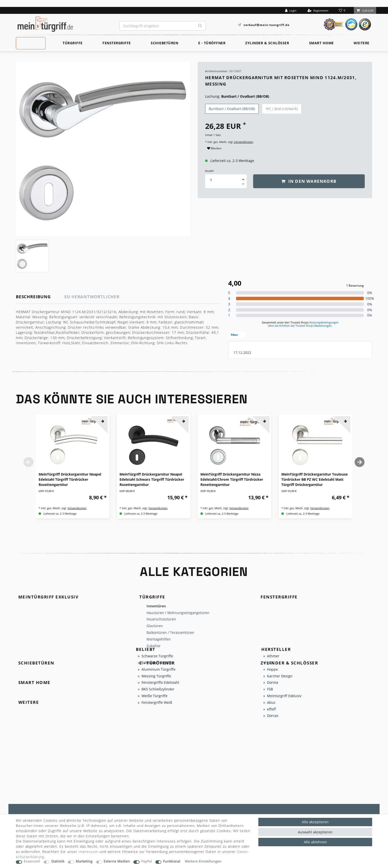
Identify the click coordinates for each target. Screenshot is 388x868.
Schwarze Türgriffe (157, 656)
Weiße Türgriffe (155, 696)
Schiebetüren (164, 43)
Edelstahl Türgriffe (157, 663)
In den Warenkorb (309, 181)
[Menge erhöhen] (243, 178)
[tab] (40, 297)
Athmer (273, 656)
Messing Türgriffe (156, 676)
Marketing (84, 861)
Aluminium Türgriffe (158, 670)
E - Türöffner (212, 43)
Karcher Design (280, 676)
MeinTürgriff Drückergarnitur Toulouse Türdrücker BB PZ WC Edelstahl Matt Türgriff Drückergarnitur (315, 479)
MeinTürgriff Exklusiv (30, 43)
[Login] (291, 10)
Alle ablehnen (315, 842)
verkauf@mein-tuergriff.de (267, 25)
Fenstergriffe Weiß (157, 703)
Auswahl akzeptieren (315, 832)
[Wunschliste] (342, 10)
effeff (271, 709)
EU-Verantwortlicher (92, 297)
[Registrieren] (318, 10)
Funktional (172, 861)
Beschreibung (33, 297)
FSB (270, 689)
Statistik (58, 861)
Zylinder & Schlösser (267, 43)
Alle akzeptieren (315, 822)
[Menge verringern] (243, 185)
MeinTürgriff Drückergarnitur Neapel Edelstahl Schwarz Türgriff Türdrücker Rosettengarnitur (152, 479)
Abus (271, 703)
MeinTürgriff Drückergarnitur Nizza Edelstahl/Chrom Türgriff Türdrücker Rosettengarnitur (232, 479)
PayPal (147, 861)
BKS (270, 663)
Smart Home (321, 43)
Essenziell (32, 861)
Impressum (88, 852)
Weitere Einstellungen (203, 861)
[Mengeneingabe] (211, 180)
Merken (214, 148)
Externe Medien (117, 861)
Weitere (362, 43)
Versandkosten (243, 142)
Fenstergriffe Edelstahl (160, 683)
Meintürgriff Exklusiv (284, 696)
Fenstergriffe (117, 43)
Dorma (273, 683)
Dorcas (273, 716)
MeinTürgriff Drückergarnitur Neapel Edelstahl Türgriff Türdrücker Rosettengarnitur (70, 479)
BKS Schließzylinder (158, 689)
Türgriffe (73, 43)
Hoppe (272, 670)
